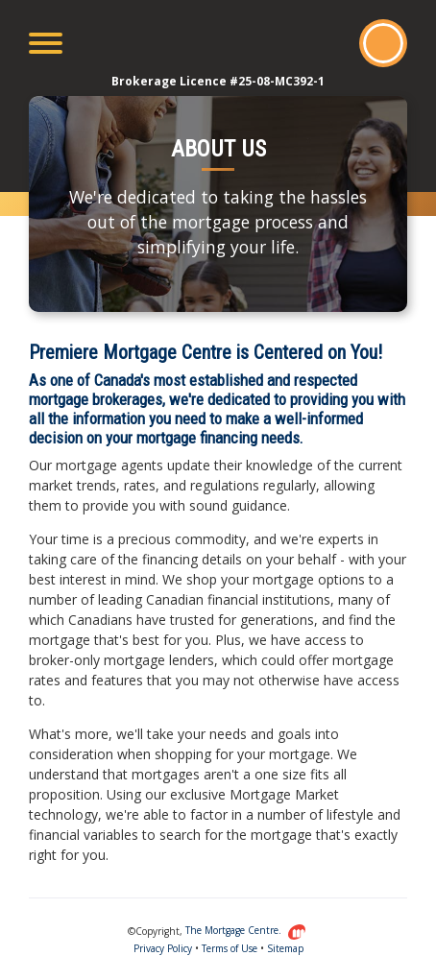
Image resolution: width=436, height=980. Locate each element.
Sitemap (285, 948)
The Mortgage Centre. (246, 930)
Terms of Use (230, 948)
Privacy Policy (163, 948)
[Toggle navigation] (46, 43)
